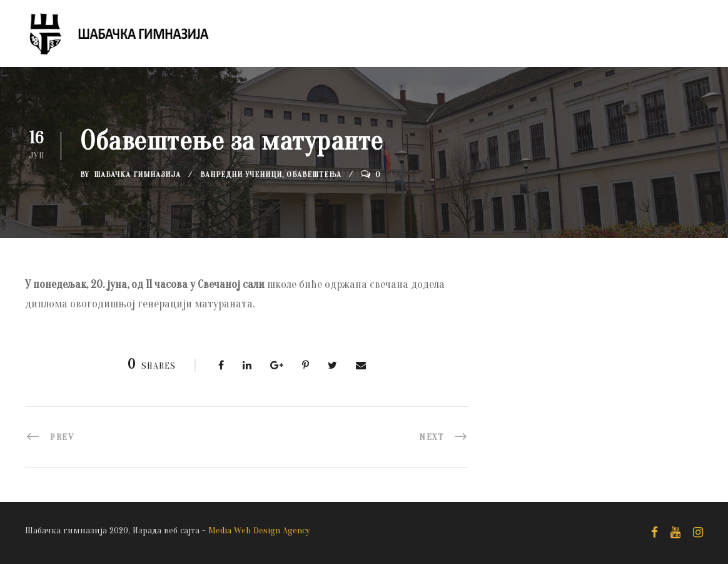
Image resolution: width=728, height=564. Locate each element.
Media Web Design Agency (259, 531)
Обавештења (314, 174)
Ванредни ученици (241, 174)
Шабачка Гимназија (137, 174)
